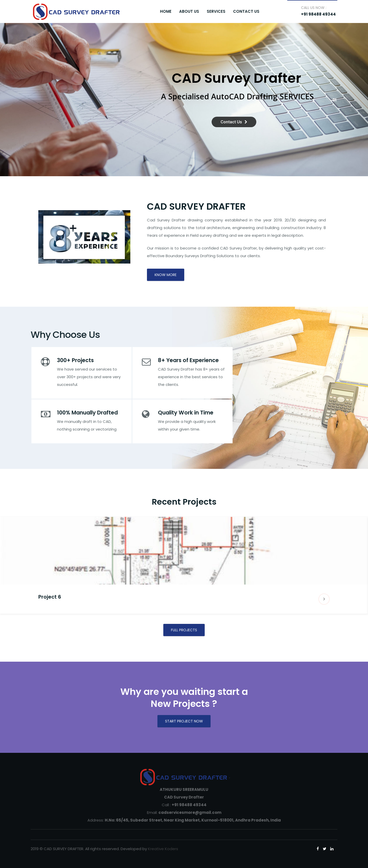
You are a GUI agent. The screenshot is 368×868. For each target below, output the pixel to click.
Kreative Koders (163, 849)
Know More (166, 275)
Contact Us (246, 11)
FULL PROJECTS (184, 630)
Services (216, 11)
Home (166, 11)
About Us (189, 11)
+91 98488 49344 (318, 14)
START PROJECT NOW (184, 721)
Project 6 (50, 597)
